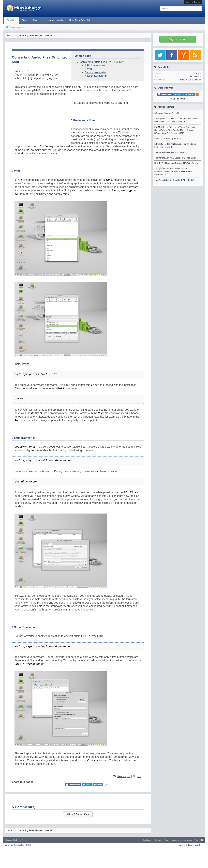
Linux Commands (55, 20)
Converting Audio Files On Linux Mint (102, 62)
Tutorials (11, 20)
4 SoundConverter (96, 76)
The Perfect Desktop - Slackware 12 (171, 152)
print (139, 776)
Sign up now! (178, 39)
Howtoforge (17, 845)
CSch (199, 74)
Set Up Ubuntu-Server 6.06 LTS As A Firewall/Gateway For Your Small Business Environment (173, 172)
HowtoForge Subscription (81, 20)
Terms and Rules (185, 845)
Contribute (147, 840)
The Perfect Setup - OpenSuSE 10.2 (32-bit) (174, 180)
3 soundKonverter (96, 72)
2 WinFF (90, 69)
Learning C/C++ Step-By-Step (168, 139)
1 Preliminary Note (96, 66)
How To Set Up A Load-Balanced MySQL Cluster (176, 163)
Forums (37, 20)
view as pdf (124, 776)
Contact (158, 840)
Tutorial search (16, 27)
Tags (24, 20)
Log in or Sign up (193, 2)
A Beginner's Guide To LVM (167, 113)
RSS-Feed (202, 840)
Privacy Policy (198, 845)
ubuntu (190, 77)
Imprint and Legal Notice (182, 840)
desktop (198, 77)
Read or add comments (191, 80)
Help (166, 840)
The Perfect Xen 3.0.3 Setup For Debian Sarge (175, 158)
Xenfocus (23, 840)
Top (197, 840)
